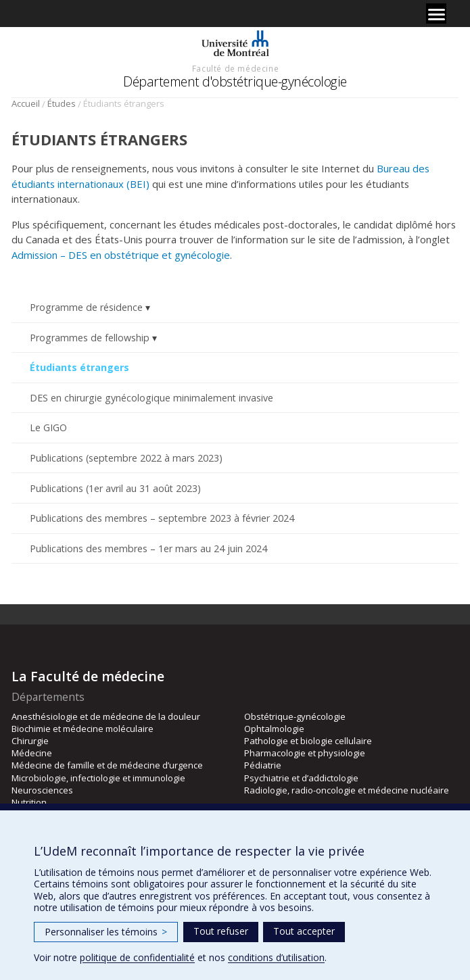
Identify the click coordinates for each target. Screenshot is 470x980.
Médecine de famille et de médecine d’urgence (107, 765)
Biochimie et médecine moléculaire (83, 729)
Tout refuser (221, 931)
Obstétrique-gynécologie (295, 716)
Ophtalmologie (274, 729)
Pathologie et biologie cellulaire (308, 741)
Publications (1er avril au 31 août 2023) (115, 488)
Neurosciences (42, 790)
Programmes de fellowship (90, 338)
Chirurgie (30, 741)
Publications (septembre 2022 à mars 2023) (126, 458)
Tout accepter (304, 931)
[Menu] (436, 14)
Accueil (26, 103)
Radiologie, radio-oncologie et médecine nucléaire (347, 790)
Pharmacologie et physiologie (305, 753)
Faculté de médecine (235, 68)
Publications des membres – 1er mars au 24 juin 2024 (148, 548)
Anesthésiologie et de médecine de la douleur (106, 716)
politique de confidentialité (137, 957)
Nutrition (29, 802)
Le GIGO (48, 427)
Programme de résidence (86, 307)
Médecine (32, 753)
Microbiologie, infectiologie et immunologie (98, 778)
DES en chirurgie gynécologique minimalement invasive (151, 398)
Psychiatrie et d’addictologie (301, 778)
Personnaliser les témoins (106, 932)
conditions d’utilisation (276, 957)
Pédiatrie (263, 765)
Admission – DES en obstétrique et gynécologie (121, 255)
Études (62, 103)
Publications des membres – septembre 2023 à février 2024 (162, 518)
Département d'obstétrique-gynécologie (235, 81)
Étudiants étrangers (79, 367)
